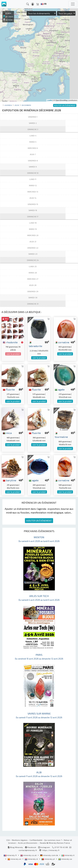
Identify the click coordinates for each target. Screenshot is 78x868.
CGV (8, 840)
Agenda (8, 105)
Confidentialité (36, 840)
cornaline (62, 342)
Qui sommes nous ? (53, 840)
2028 (17, 105)
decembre (26, 105)
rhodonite (10, 342)
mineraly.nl (32, 859)
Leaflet (50, 100)
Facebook (31, 847)
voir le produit (13, 354)
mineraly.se (65, 859)
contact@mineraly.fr (28, 850)
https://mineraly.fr (51, 850)
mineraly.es (15, 859)
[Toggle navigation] (73, 4)
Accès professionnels (28, 843)
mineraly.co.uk (29, 855)
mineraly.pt (48, 859)
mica (7, 433)
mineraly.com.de (49, 855)
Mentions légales (20, 840)
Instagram (44, 847)
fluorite (9, 389)
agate (60, 389)
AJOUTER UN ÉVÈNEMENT (39, 521)
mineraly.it (68, 855)
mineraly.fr (11, 855)
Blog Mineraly (15, 847)
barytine (10, 480)
